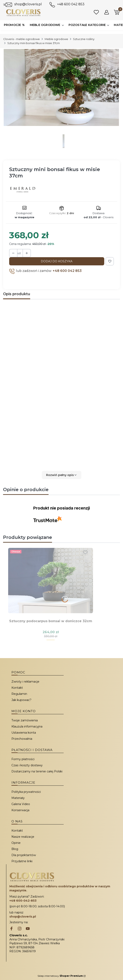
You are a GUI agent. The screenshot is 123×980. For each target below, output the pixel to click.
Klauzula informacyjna (27, 726)
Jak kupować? (21, 700)
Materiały (18, 798)
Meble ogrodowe (56, 39)
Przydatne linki (22, 861)
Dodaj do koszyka (57, 261)
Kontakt (17, 688)
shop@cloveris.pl (28, 4)
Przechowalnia (22, 739)
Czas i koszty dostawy (27, 765)
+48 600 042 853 (71, 4)
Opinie (16, 843)
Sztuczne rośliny (84, 39)
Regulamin (19, 694)
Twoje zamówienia (25, 720)
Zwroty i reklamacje (25, 682)
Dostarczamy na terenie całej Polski (37, 771)
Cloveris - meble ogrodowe (22, 39)
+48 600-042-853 (23, 901)
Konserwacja (20, 810)
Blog (15, 849)
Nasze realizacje (23, 837)
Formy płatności (23, 759)
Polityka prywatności (26, 792)
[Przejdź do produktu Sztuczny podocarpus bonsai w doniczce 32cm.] (51, 581)
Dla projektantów (24, 855)
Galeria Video (21, 804)
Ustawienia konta (24, 733)
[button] (61, 475)
